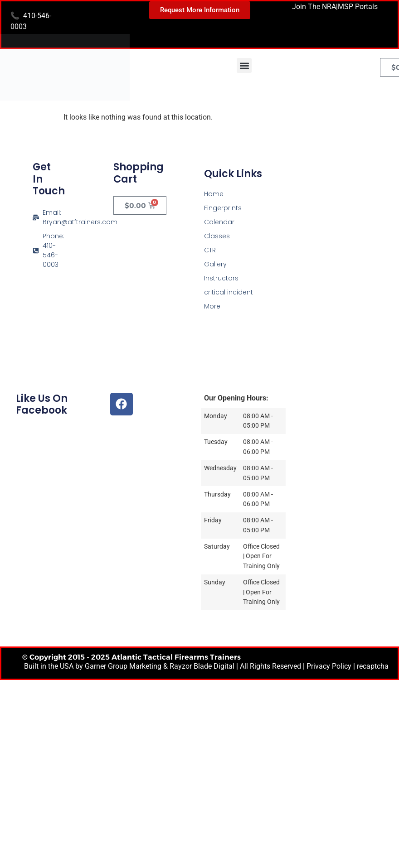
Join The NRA (314, 7)
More (212, 306)
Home (214, 194)
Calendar (219, 222)
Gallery (215, 264)
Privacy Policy (329, 666)
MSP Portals (358, 7)
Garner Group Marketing (123, 666)
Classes (217, 236)
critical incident (229, 292)
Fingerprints (223, 208)
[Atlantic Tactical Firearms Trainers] (340, 217)
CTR (210, 250)
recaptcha (373, 666)
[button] (244, 65)
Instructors (221, 278)
